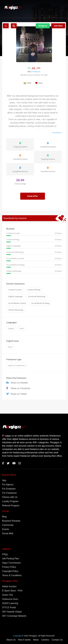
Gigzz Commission (11, 563)
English (11, 328)
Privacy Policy (9, 567)
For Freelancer (9, 493)
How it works (24, 640)
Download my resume (15, 218)
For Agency (8, 485)
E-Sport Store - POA (12, 591)
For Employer (9, 489)
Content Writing (34, 290)
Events (6, 529)
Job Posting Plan (11, 559)
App (4, 480)
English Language (16, 296)
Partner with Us (10, 497)
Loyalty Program (10, 501)
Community (8, 525)
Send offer (33, 196)
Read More (57, 133)
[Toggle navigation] (6, 26)
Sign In (43, 26)
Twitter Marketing (16, 310)
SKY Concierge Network (14, 616)
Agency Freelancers (17, 365)
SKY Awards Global (12, 612)
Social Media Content (17, 303)
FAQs (5, 554)
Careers (45, 640)
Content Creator (15, 290)
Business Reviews (11, 521)
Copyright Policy (10, 571)
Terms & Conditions (12, 575)
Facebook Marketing (37, 296)
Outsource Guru (10, 599)
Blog (4, 517)
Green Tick (8, 595)
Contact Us (57, 640)
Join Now (58, 26)
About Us (11, 640)
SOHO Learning (10, 603)
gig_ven (36, 68)
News (36, 640)
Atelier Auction (9, 587)
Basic (11, 347)
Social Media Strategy (41, 303)
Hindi (22, 328)
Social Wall (8, 534)
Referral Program (11, 506)
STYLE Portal (9, 608)
